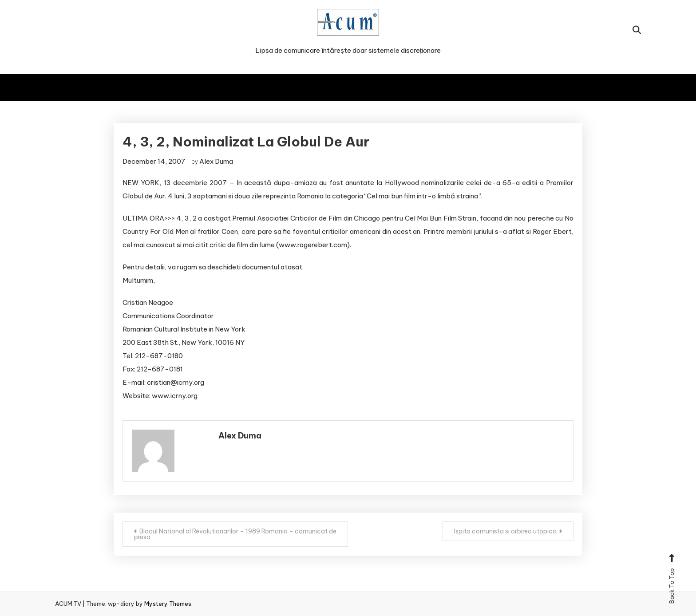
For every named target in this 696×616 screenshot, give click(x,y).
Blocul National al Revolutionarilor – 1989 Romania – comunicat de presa (235, 534)
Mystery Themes (168, 604)
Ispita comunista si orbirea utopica (505, 531)
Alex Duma (216, 161)
